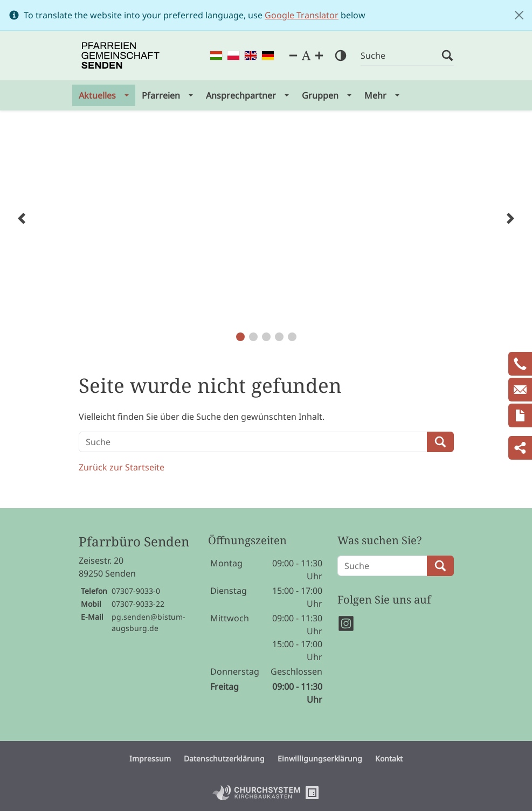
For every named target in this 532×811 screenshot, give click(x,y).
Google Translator (302, 15)
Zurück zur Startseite (122, 467)
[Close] (519, 15)
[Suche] (401, 56)
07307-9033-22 (138, 604)
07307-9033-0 (136, 591)
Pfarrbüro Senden (134, 542)
